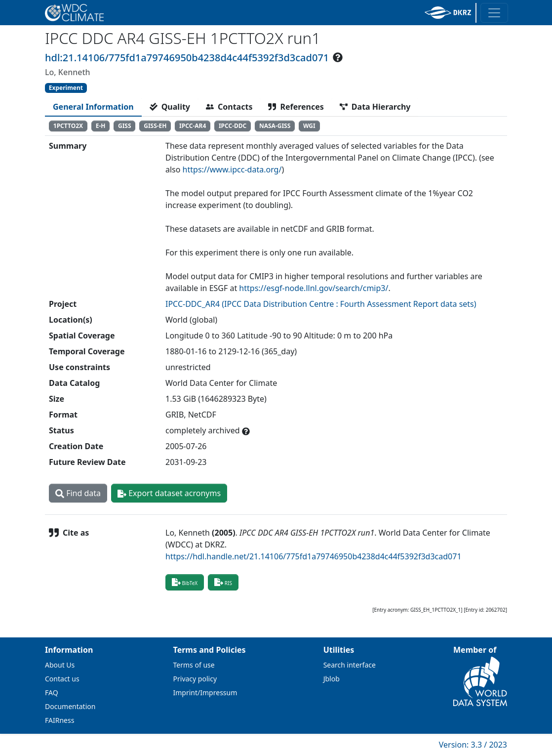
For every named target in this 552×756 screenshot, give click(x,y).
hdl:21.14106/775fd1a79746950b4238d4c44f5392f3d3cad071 (187, 58)
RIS (223, 582)
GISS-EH (155, 126)
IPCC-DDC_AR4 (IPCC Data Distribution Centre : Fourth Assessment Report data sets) (321, 304)
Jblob (332, 679)
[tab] (93, 107)
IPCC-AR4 (193, 126)
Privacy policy (195, 679)
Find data (78, 493)
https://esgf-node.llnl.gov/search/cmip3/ (314, 288)
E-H (101, 126)
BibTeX (185, 582)
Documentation (70, 706)
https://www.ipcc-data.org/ (232, 169)
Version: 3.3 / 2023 (473, 745)
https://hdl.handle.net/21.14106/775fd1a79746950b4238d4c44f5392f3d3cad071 (314, 556)
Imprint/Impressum (205, 693)
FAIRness (59, 720)
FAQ (52, 693)
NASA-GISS (275, 126)
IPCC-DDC (233, 126)
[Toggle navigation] (494, 13)
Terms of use (194, 665)
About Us (60, 665)
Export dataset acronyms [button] (169, 493)
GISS (125, 126)
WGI (309, 126)
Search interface (350, 665)
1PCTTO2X (68, 126)
